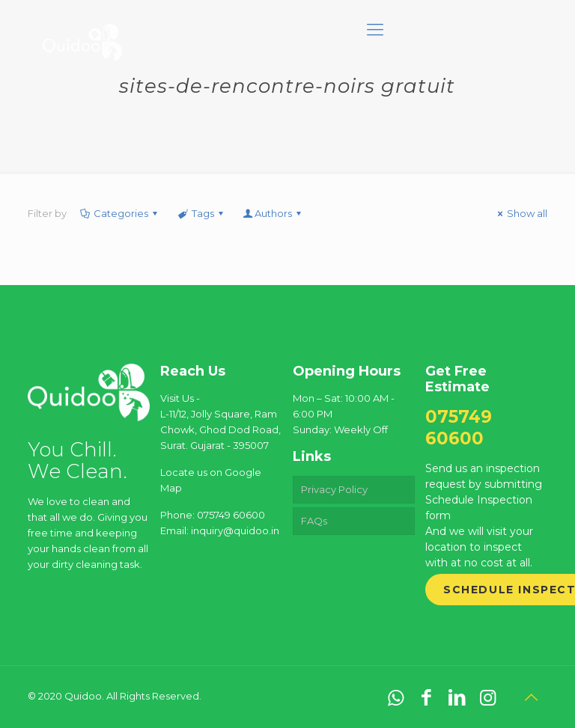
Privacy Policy (334, 489)
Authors (273, 213)
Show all (520, 213)
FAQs (314, 521)
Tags (201, 213)
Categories (120, 213)
